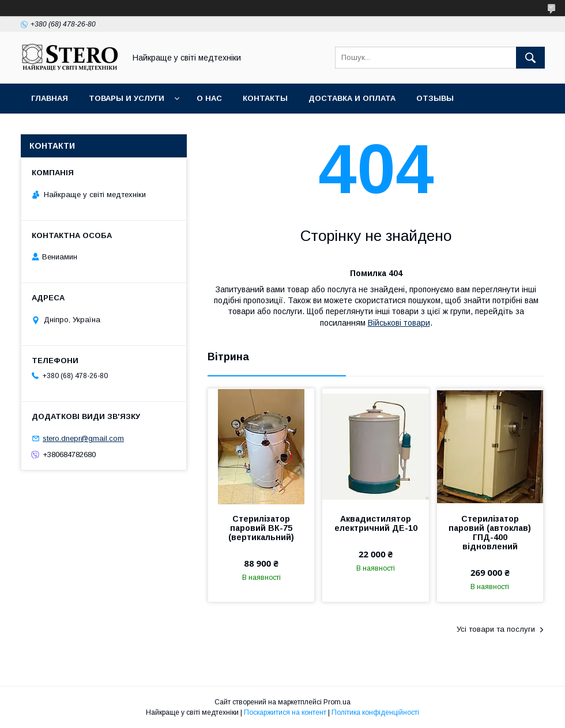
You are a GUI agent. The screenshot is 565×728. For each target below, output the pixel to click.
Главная (50, 98)
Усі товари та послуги (496, 629)
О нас (209, 98)
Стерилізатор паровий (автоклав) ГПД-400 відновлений (490, 533)
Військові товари (399, 323)
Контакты (265, 98)
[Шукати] (530, 58)
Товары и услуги (127, 98)
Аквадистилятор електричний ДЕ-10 (376, 523)
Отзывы (435, 98)
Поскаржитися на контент (285, 712)
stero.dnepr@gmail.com (83, 438)
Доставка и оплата (352, 98)
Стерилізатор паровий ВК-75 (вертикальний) (261, 528)
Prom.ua (337, 702)
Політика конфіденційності (375, 712)
